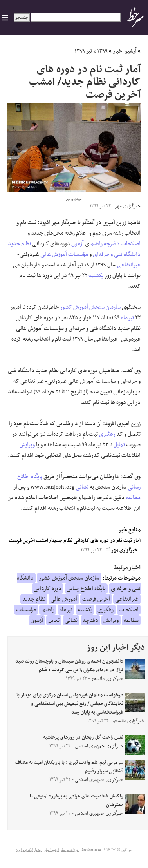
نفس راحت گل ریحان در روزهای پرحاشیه (83, 738)
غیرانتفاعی (129, 265)
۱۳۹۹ (102, 51)
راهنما (96, 244)
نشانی (82, 487)
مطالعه (133, 498)
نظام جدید (19, 244)
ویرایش (27, 445)
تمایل (119, 445)
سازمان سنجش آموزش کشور (90, 307)
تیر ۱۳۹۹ (83, 51)
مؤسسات (78, 254)
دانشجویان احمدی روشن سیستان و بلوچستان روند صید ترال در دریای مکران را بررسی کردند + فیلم (69, 666)
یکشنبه (96, 275)
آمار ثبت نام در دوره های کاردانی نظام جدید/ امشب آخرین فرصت (75, 541)
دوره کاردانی (48, 589)
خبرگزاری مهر (122, 550)
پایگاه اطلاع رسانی (86, 589)
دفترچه (112, 244)
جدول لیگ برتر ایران (29, 850)
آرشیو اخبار (125, 51)
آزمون (78, 244)
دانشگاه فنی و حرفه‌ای (117, 254)
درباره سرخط (70, 850)
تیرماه (127, 318)
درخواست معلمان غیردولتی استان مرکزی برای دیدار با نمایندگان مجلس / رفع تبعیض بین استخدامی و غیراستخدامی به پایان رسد (70, 704)
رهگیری (107, 434)
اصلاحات (131, 244)
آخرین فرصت (96, 599)
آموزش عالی (54, 254)
